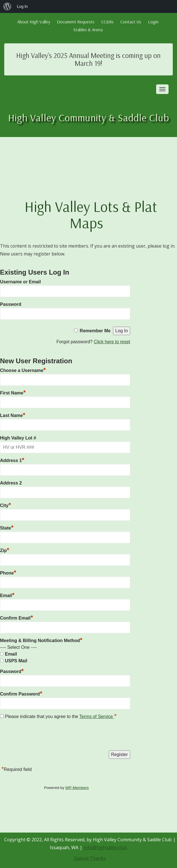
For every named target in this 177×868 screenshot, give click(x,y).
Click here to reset (112, 342)
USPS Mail (16, 661)
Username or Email (20, 282)
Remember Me (95, 331)
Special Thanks (90, 858)
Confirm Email (16, 617)
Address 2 (11, 483)
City (5, 505)
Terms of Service (97, 716)
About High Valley (34, 22)
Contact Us (131, 22)
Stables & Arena (88, 30)
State (7, 527)
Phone (8, 572)
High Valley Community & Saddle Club (89, 117)
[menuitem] (7, 6)
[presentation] (43, 736)
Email (7, 595)
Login (153, 22)
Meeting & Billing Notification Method (41, 641)
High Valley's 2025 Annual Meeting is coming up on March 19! (88, 59)
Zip (5, 550)
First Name (13, 392)
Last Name (13, 415)
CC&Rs (107, 22)
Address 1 (12, 460)
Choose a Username (23, 370)
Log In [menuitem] (22, 6)
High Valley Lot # (18, 438)
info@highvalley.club (105, 847)
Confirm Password (21, 693)
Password (11, 304)
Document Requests (76, 22)
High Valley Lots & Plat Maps (91, 214)
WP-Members (77, 788)
